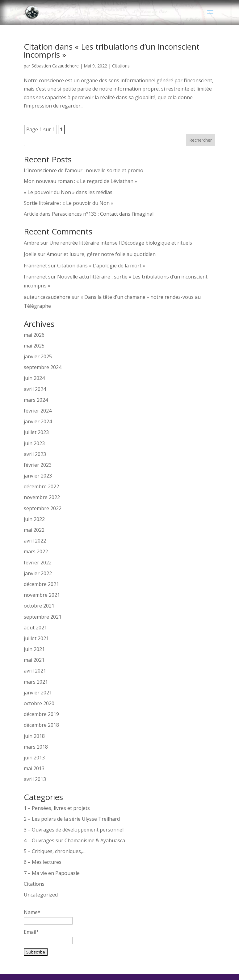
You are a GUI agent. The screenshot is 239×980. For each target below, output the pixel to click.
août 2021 (35, 628)
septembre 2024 (43, 367)
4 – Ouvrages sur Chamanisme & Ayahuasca (74, 840)
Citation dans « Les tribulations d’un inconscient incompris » (112, 51)
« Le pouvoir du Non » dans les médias (68, 192)
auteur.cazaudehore (47, 297)
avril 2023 (35, 454)
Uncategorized (41, 895)
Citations (121, 66)
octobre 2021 (39, 606)
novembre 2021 (42, 595)
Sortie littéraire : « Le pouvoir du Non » (69, 203)
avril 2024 (35, 389)
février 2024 (38, 411)
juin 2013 (34, 758)
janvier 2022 (38, 573)
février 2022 (38, 563)
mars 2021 (36, 682)
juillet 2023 (36, 432)
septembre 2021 (43, 617)
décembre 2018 (41, 725)
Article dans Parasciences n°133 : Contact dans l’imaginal (89, 214)
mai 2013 (34, 768)
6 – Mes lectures (43, 862)
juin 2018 (34, 736)
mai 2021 (34, 660)
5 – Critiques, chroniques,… (55, 851)
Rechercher (201, 140)
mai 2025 (34, 346)
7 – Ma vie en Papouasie (52, 873)
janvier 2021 (38, 693)
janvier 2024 (38, 421)
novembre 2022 (42, 497)
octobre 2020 (39, 703)
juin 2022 (34, 519)
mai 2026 (34, 335)
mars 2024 (36, 400)
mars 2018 (36, 747)
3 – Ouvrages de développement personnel (74, 830)
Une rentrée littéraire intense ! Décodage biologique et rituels (121, 243)
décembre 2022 (41, 486)
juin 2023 (34, 443)
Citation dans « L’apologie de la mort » (101, 266)
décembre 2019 (41, 714)
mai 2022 (34, 530)
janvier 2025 (38, 356)
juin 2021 (34, 649)
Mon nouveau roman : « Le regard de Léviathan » (80, 181)
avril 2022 (35, 541)
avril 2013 (35, 779)
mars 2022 (36, 551)
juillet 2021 (36, 638)
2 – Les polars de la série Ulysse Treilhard (72, 819)
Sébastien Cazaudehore (55, 66)
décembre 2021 (41, 584)
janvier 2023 (38, 476)
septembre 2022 (43, 508)
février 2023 (38, 465)
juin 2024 (34, 378)
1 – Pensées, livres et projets (57, 808)
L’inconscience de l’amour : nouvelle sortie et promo (84, 170)
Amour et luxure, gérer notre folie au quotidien (101, 254)
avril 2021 (35, 671)
